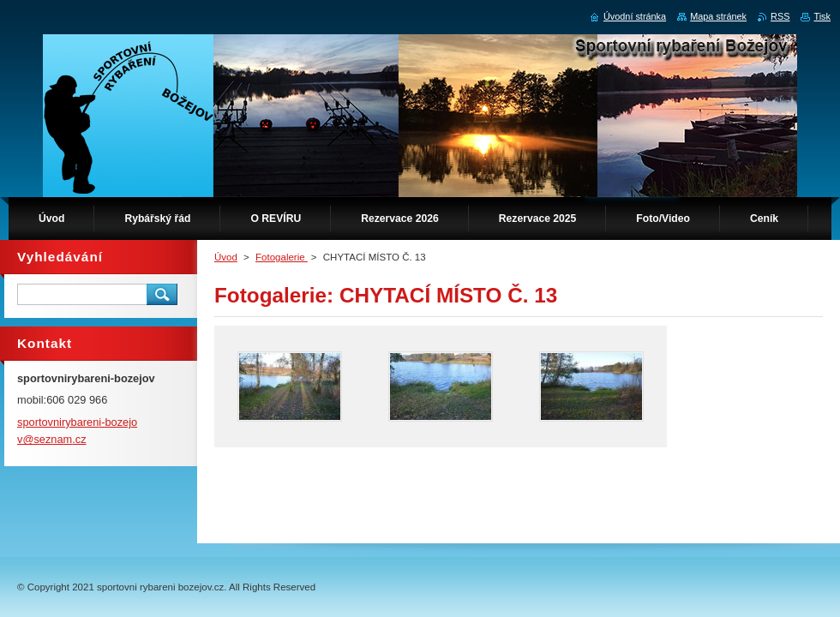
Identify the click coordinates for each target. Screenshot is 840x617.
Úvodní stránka (635, 16)
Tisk (822, 16)
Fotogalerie (282, 257)
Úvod (226, 257)
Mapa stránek (718, 16)
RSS (780, 16)
